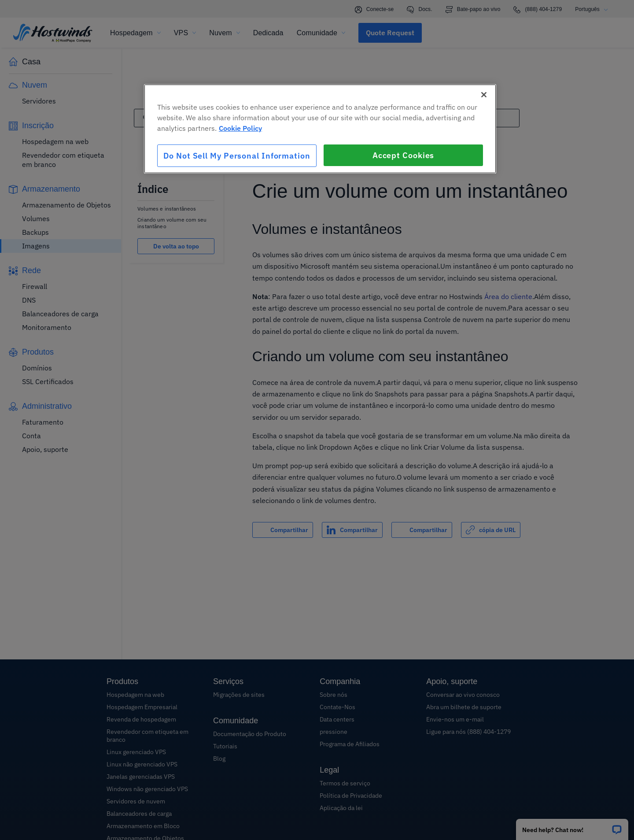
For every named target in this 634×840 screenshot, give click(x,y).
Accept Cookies (404, 155)
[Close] (484, 95)
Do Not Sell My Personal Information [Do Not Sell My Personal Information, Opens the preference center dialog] (237, 156)
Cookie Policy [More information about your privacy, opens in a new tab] (240, 128)
